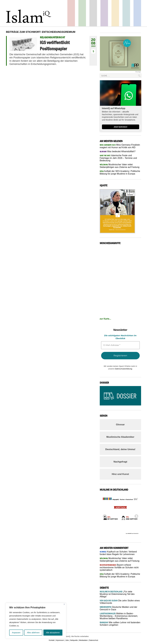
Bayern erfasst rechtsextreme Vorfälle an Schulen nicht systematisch (119, 567)
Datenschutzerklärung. (124, 369)
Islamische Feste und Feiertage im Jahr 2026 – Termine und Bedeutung (118, 158)
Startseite (93, 13)
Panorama (137, 13)
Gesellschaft (82, 13)
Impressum (60, 640)
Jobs (67, 640)
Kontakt (52, 640)
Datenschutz (94, 640)
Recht (115, 13)
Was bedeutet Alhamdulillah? (118, 151)
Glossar (120, 425)
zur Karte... (105, 319)
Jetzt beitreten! (121, 127)
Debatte (126, 13)
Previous (104, 516)
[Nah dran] (64, 604)
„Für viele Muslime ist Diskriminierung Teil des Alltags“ (117, 594)
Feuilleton (104, 13)
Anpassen (16, 633)
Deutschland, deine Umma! (120, 449)
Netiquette (74, 640)
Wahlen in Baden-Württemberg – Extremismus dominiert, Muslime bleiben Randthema (119, 616)
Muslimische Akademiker (120, 437)
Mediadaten (83, 640)
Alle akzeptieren (53, 633)
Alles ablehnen (33, 633)
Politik (71, 13)
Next (136, 516)
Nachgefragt (120, 462)
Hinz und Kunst (120, 474)
